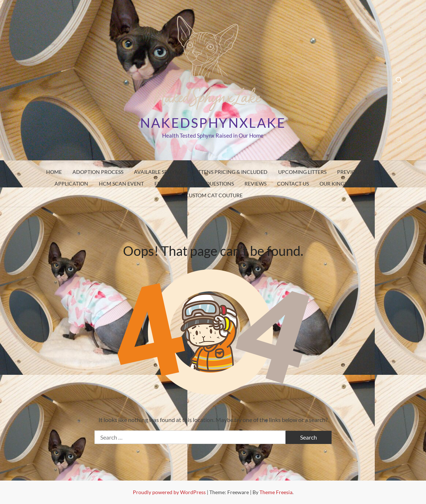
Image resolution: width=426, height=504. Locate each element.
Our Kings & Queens (346, 184)
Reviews (255, 184)
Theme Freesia (276, 492)
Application (71, 184)
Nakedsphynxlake (213, 123)
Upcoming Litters (302, 172)
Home (54, 172)
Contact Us (293, 184)
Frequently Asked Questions (194, 184)
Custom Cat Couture (214, 195)
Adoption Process (98, 172)
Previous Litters (359, 172)
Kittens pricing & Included (230, 172)
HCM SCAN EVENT (121, 184)
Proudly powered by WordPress (170, 492)
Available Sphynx (158, 172)
